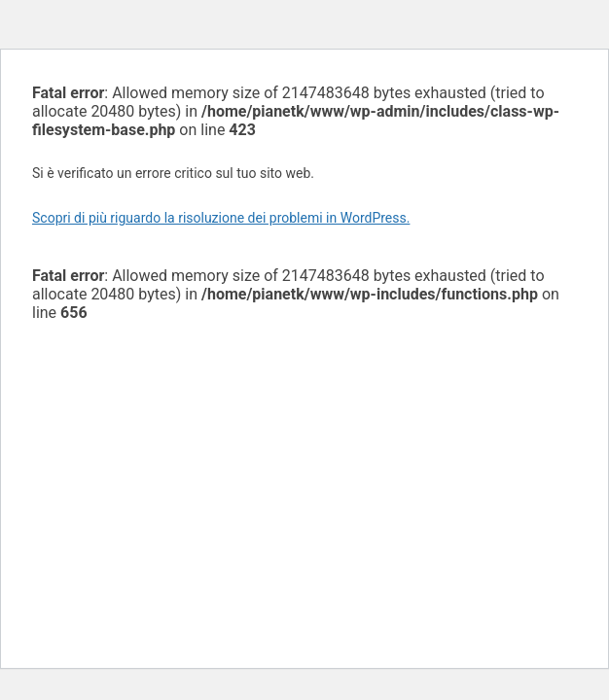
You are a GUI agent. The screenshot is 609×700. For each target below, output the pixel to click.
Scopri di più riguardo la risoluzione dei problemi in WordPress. (221, 218)
